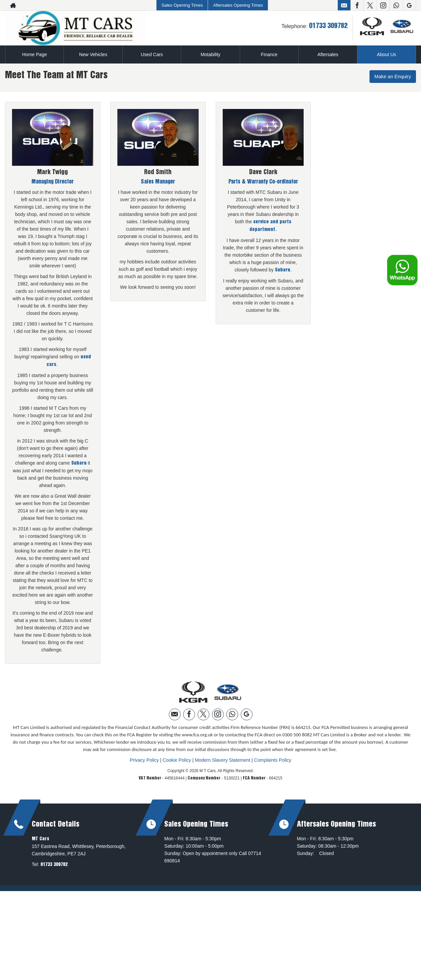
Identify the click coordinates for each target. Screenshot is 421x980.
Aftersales (328, 54)
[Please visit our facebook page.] (357, 5)
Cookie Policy (177, 760)
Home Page (34, 54)
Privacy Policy (144, 760)
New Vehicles (93, 54)
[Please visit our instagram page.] (383, 5)
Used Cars (152, 54)
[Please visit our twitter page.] (370, 5)
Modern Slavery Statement (223, 760)
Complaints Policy (273, 760)
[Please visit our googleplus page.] (409, 5)
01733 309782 (328, 26)
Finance (269, 54)
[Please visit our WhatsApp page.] (396, 5)
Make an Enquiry (391, 77)
